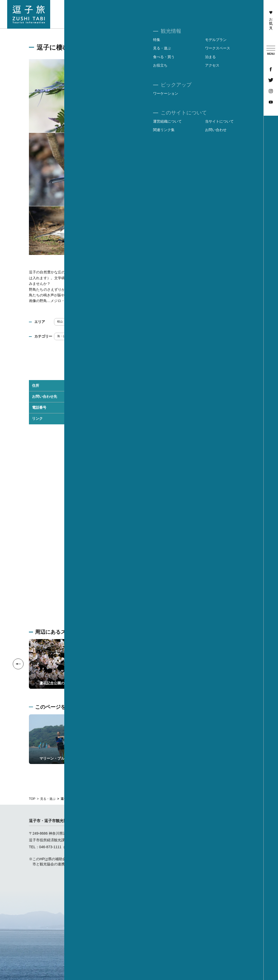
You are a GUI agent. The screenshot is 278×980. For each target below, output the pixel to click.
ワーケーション (248, 22)
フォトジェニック (131, 336)
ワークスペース (159, 854)
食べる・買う (199, 14)
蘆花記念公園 (96, 418)
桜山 (62, 321)
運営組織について (214, 833)
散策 (157, 336)
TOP (32, 799)
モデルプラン (157, 840)
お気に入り (271, 19)
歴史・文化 (102, 336)
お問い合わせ (211, 854)
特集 (150, 833)
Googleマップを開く (140, 594)
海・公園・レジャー (72, 336)
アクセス (153, 874)
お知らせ (153, 888)
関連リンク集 (211, 847)
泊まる (152, 860)
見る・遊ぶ (48, 799)
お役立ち (153, 867)
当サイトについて (214, 840)
